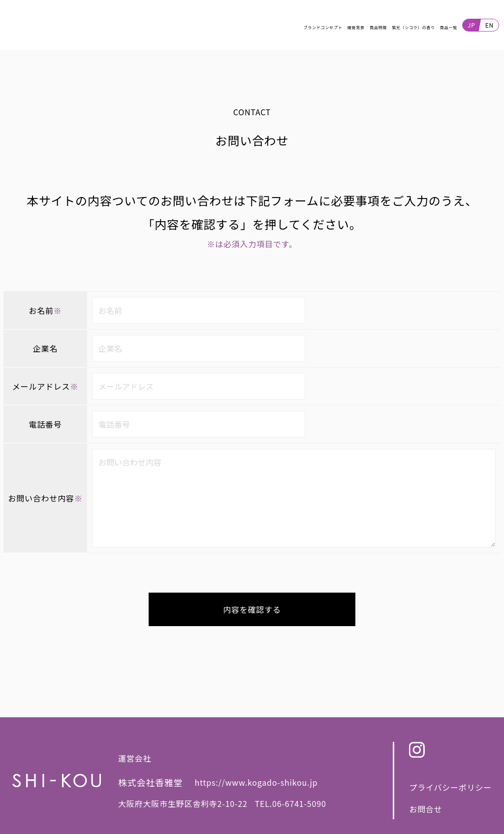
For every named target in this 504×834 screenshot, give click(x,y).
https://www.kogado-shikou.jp (256, 788)
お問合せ (425, 814)
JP (472, 27)
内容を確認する (252, 614)
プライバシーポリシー (450, 792)
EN (489, 27)
